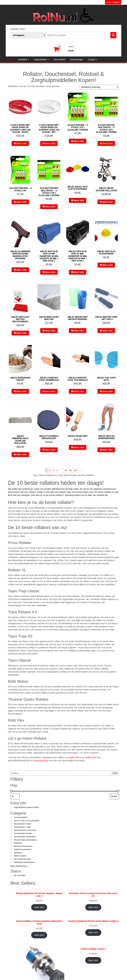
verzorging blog (41, 760)
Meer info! (22, 143)
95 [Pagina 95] (71, 470)
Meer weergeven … (20, 866)
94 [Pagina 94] (66, 470)
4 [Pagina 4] (57, 470)
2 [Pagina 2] (50, 470)
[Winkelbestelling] (99, 87)
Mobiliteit (24, 60)
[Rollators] (11, 843)
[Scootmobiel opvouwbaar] (11, 840)
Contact (92, 60)
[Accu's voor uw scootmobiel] (11, 821)
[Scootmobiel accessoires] (11, 830)
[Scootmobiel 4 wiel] (11, 827)
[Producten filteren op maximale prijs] (114, 797)
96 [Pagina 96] (75, 470)
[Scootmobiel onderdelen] (11, 837)
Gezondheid (59, 60)
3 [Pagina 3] (54, 470)
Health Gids (73, 757)
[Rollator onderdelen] (11, 850)
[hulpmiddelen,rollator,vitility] (11, 808)
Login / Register (113, 2)
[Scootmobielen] (11, 818)
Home (11, 60)
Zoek (115, 773)
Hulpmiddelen (41, 60)
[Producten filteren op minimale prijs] (15, 797)
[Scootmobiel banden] (11, 834)
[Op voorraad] (11, 876)
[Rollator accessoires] (11, 846)
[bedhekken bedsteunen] (11, 862)
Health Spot (90, 757)
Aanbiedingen (77, 60)
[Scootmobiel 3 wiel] (11, 824)
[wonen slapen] (11, 856)
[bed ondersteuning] (11, 859)
